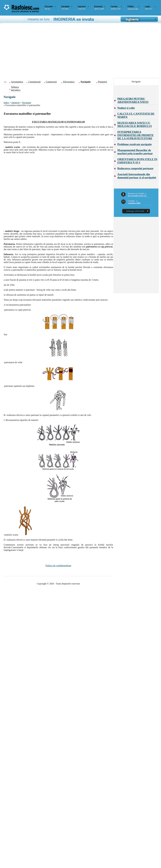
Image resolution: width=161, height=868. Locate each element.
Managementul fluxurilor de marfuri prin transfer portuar (135, 152)
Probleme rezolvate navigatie (135, 144)
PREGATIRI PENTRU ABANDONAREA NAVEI (133, 100)
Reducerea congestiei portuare (135, 168)
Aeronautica (17, 82)
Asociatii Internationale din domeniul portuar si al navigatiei (137, 176)
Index (6, 103)
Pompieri (102, 82)
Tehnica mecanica (16, 88)
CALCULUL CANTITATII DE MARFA (136, 115)
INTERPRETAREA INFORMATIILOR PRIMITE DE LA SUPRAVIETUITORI (136, 135)
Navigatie (26, 103)
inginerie (15, 103)
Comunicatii (34, 82)
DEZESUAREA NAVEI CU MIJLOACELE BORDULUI (135, 124)
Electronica (69, 82)
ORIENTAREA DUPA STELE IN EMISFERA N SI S (137, 161)
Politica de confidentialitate (58, 566)
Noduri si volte (126, 108)
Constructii (51, 82)
